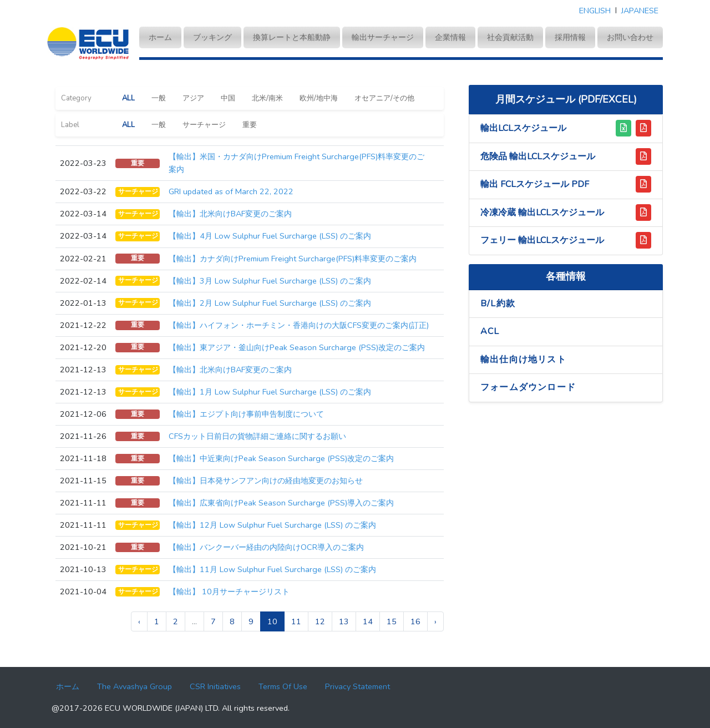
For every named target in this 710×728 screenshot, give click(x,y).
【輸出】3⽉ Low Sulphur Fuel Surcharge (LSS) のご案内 (270, 281)
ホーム (165, 37)
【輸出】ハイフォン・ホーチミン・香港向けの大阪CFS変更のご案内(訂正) (299, 325)
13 (344, 621)
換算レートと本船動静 (292, 37)
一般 (159, 98)
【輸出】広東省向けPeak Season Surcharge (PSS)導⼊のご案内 (281, 503)
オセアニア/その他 (384, 98)
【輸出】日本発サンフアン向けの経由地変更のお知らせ (266, 481)
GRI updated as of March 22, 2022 (231, 191)
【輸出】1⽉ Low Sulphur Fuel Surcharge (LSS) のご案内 (270, 392)
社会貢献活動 (510, 37)
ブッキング (212, 37)
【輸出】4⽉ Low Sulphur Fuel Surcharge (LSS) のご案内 (270, 236)
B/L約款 (498, 304)
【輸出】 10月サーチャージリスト (229, 591)
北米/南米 (267, 98)
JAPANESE (640, 11)
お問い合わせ (630, 37)
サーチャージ (204, 125)
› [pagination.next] (435, 621)
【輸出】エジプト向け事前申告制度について (246, 414)
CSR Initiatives (215, 686)
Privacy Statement (357, 686)
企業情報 (450, 37)
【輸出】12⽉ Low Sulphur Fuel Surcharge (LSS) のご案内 (272, 525)
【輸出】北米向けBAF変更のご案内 (230, 214)
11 (296, 621)
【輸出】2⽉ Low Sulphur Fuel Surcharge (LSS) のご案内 (270, 303)
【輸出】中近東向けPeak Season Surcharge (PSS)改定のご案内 (281, 458)
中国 (228, 98)
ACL (490, 331)
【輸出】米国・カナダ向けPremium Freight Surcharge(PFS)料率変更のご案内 (296, 163)
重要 (250, 125)
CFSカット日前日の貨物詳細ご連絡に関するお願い (257, 436)
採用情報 (570, 37)
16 (415, 621)
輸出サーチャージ (383, 37)
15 (392, 621)
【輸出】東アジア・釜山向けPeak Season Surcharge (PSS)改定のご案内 (297, 347)
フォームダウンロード (528, 387)
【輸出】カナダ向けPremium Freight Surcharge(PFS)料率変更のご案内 (293, 259)
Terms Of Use (283, 686)
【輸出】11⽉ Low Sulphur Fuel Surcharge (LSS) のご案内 (272, 569)
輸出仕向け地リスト (523, 360)
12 (320, 621)
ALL (128, 98)
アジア (193, 98)
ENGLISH (595, 11)
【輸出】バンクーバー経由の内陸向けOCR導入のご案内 (266, 547)
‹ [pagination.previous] (139, 621)
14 (368, 621)
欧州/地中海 (319, 98)
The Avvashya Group (135, 686)
